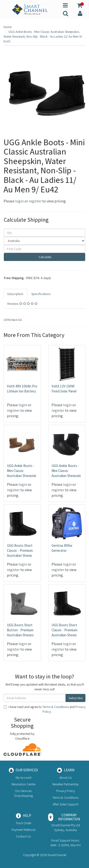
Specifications (41, 294)
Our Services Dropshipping (23, 793)
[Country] (44, 241)
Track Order (23, 823)
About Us (66, 778)
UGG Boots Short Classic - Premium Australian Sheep (20, 550)
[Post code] (44, 249)
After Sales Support (66, 804)
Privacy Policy (66, 791)
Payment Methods (23, 830)
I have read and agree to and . (45, 709)
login (19, 201)
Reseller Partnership (66, 784)
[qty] (44, 233)
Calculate (45, 257)
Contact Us (23, 836)
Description (15, 294)
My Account (23, 778)
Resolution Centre (23, 784)
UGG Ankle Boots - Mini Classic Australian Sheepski (21, 471)
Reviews (22, 304)
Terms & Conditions (56, 707)
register (35, 201)
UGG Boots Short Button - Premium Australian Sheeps (20, 630)
